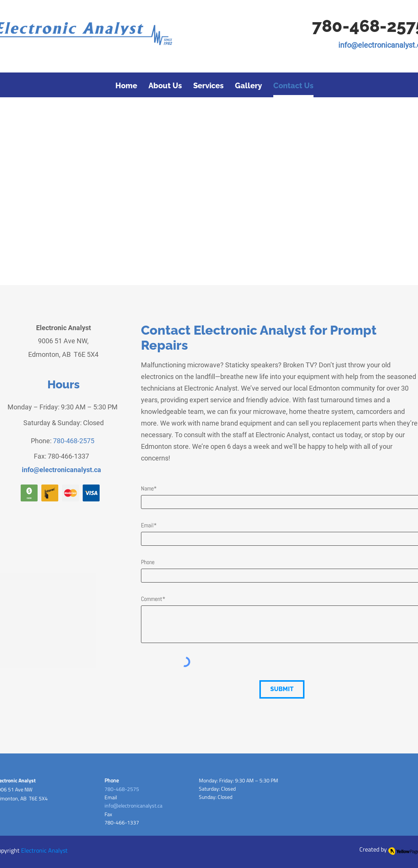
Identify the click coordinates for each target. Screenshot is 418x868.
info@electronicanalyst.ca (133, 805)
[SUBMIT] (282, 689)
